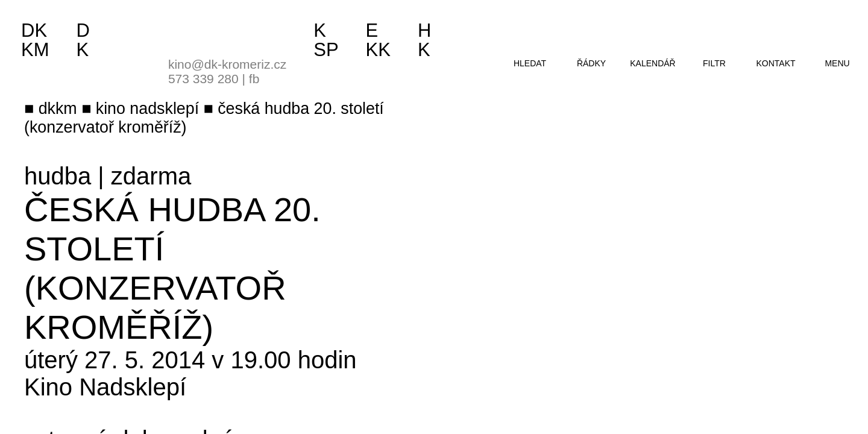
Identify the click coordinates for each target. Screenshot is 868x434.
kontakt (775, 63)
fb (254, 79)
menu (837, 63)
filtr (714, 63)
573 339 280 (203, 79)
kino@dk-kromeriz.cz (227, 64)
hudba (58, 176)
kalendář (653, 63)
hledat (530, 63)
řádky (591, 63)
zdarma (151, 176)
